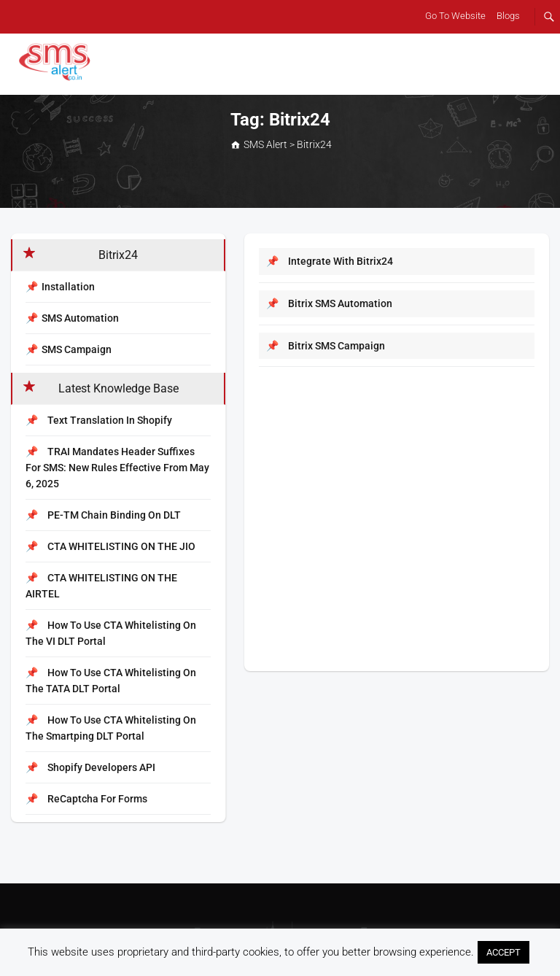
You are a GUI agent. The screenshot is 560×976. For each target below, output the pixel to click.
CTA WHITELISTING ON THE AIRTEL (101, 586)
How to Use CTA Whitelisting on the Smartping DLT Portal (111, 728)
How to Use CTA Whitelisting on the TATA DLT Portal (111, 681)
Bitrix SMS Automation (329, 303)
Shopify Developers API (90, 767)
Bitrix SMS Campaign (326, 346)
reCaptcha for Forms (86, 799)
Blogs (508, 16)
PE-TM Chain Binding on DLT (103, 515)
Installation (68, 287)
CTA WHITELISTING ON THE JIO (110, 546)
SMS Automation (80, 318)
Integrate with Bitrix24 (330, 261)
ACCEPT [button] (503, 952)
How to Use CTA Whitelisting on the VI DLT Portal (111, 633)
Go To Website (455, 16)
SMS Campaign (77, 349)
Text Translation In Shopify (99, 420)
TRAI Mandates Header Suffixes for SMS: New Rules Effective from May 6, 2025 (117, 468)
